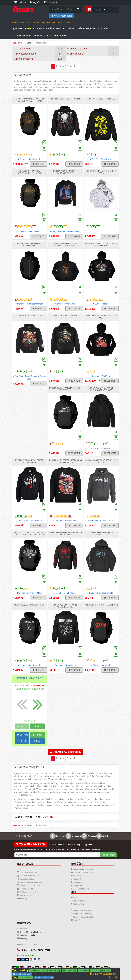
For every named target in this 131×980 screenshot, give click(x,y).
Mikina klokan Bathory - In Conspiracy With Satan (30, 100)
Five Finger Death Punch (25, 376)
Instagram (73, 836)
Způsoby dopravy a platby (84, 873)
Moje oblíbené (79, 898)
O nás (23, 869)
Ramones (59, 665)
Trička (50, 28)
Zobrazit (38, 164)
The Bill (94, 159)
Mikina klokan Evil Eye (65, 316)
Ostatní (38, 36)
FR (31, 968)
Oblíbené (22, 735)
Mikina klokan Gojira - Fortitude (101, 534)
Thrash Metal (69, 304)
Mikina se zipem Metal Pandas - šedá (101, 172)
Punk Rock (105, 159)
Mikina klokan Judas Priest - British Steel (30, 461)
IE (107, 968)
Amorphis (20, 304)
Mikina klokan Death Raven (66, 99)
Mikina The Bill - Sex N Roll (101, 99)
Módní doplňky (22, 36)
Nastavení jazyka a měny (84, 869)
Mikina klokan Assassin (30, 316)
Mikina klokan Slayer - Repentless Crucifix (65, 244)
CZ (16, 968)
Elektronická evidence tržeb (31, 882)
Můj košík (77, 876)
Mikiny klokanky (76, 54)
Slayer (58, 304)
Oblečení (104, 28)
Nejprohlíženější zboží (83, 910)
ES (69, 968)
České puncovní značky (30, 886)
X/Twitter (103, 836)
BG (77, 968)
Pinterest (88, 836)
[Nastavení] (51, 2)
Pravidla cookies (27, 879)
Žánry (37, 741)
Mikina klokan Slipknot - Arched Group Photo (101, 389)
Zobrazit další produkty (65, 752)
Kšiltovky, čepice (87, 28)
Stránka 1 (22, 726)
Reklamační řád (27, 889)
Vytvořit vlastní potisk (62, 16)
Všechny (48, 817)
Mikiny (60, 28)
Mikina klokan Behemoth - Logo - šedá (101, 461)
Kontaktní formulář (28, 935)
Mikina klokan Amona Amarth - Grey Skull (65, 389)
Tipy (63, 36)
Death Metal (107, 521)
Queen (97, 304)
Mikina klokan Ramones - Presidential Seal (65, 606)
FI (92, 968)
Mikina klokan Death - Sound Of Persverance (65, 534)
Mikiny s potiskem (23, 59)
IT (38, 968)
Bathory (22, 159)
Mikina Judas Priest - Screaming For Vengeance (65, 461)
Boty (40, 28)
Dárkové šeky (79, 904)
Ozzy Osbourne (58, 231)
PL (61, 968)
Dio (94, 665)
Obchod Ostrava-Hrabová (31, 932)
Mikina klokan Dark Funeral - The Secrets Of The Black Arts (30, 534)
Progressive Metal (35, 304)
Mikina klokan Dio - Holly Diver (101, 605)
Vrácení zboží (26, 895)
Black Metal (34, 159)
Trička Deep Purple (37, 971)
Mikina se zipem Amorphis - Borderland (30, 244)
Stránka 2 (37, 726)
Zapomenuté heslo (81, 889)
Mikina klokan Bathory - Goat (30, 605)
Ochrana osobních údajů (30, 876)
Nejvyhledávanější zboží (83, 917)
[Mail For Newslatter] (57, 855)
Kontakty (24, 899)
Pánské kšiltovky (54, 971)
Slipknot (95, 376)
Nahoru (37, 735)
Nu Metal (106, 376)
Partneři (77, 920)
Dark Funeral (22, 593)
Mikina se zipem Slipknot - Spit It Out (101, 317)
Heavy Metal (73, 231)
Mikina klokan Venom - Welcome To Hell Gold (30, 172)
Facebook (57, 836)
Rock (105, 304)
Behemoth (94, 521)
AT (54, 968)
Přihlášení (78, 882)
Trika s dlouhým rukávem (100, 971)
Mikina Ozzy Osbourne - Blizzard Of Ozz (66, 172)
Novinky (30, 28)
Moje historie (79, 901)
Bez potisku (51, 36)
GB (23, 968)
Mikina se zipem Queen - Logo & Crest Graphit (101, 244)
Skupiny (18, 28)
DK (84, 968)
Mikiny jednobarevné (25, 54)
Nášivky (71, 28)
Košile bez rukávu (26, 978)
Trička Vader (83, 971)
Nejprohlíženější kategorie (84, 914)
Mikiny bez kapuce (77, 49)
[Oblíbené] (21, 2)
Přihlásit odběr (108, 855)
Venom (22, 231)
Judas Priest (22, 521)
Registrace (78, 886)
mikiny (30, 43)
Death (58, 593)
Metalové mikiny (22, 49)
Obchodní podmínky (28, 873)
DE (46, 968)
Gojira (91, 593)
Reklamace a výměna (29, 892)
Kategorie (19, 43)
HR (100, 968)
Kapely (22, 741)
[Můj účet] (36, 2)
